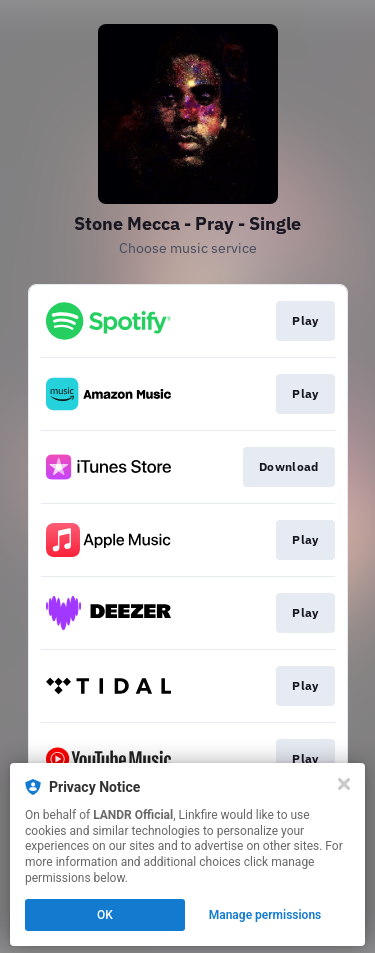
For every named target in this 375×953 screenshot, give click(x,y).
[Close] (344, 784)
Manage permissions (265, 915)
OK (105, 915)
